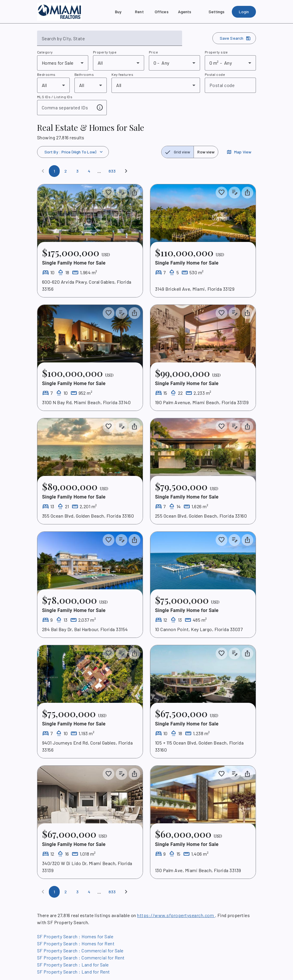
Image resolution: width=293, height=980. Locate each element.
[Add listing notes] (121, 193)
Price (153, 52)
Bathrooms (84, 74)
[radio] (178, 152)
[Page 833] (112, 171)
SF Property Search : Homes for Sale (75, 936)
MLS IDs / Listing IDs (55, 97)
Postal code (215, 74)
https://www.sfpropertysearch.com (176, 915)
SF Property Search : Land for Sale (73, 965)
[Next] (126, 171)
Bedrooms (46, 74)
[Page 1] (54, 171)
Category (45, 52)
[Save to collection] (109, 193)
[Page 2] (66, 171)
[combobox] (110, 41)
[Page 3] (77, 171)
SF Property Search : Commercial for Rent (81, 958)
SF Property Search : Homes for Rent (76, 943)
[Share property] (134, 193)
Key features (122, 74)
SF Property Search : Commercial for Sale (80, 950)
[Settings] (217, 12)
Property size (216, 52)
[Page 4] (89, 171)
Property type (105, 52)
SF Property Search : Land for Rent (74, 972)
